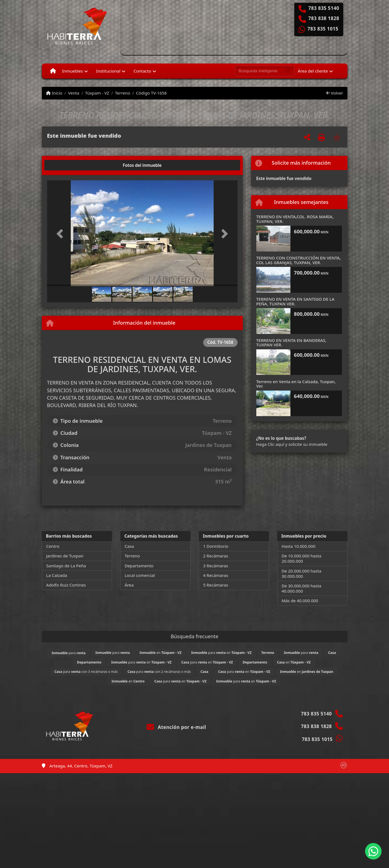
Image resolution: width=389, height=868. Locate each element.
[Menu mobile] (53, 71)
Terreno (123, 93)
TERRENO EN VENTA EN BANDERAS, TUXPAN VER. (291, 343)
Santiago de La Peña (66, 566)
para (69, 653)
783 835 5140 (324, 8)
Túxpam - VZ (97, 93)
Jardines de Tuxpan (65, 556)
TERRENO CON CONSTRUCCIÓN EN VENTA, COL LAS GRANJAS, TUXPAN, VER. (299, 260)
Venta (74, 93)
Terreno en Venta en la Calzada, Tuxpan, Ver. (296, 384)
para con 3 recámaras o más (86, 672)
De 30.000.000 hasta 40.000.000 (301, 588)
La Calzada (57, 575)
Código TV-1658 (151, 93)
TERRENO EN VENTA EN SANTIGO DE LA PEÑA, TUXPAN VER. (295, 301)
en (161, 653)
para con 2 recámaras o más (159, 672)
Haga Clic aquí (270, 444)
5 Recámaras (216, 585)
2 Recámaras (216, 556)
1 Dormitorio (216, 546)
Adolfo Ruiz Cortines (66, 585)
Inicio (54, 93)
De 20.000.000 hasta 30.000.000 (301, 573)
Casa (129, 546)
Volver (335, 93)
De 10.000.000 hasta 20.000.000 (301, 558)
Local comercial (140, 575)
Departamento (139, 566)
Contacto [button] (142, 71)
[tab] (68, 165)
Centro (53, 546)
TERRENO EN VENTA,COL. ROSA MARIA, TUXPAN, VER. (295, 219)
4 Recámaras (216, 575)
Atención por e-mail (176, 727)
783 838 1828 (324, 18)
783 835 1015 (323, 29)
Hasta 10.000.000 (299, 546)
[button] (61, 234)
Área (129, 585)
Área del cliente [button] (313, 71)
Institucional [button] (108, 71)
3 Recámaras (216, 566)
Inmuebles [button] (72, 71)
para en (221, 653)
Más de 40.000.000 (300, 601)
